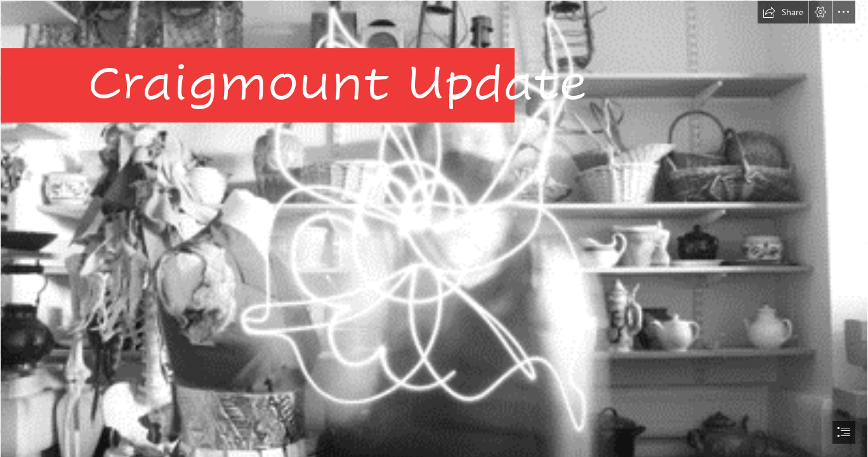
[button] (783, 12)
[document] (434, 228)
